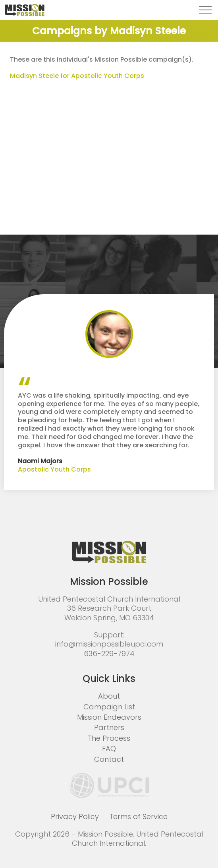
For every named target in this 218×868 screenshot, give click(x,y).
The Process (109, 738)
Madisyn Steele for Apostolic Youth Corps (77, 76)
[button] (205, 10)
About (109, 696)
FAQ (109, 749)
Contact (109, 759)
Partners (109, 727)
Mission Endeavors (109, 717)
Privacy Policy (75, 817)
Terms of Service (138, 817)
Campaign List (109, 707)
